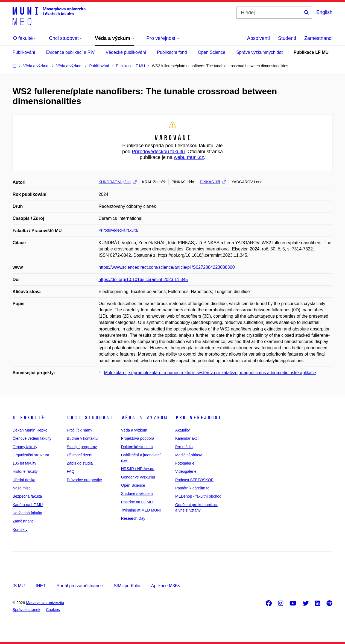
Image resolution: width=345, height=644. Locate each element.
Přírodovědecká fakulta (118, 230)
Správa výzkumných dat (259, 52)
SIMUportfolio (127, 586)
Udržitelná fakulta (27, 513)
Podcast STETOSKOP (194, 480)
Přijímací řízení (79, 455)
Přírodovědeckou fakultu (158, 152)
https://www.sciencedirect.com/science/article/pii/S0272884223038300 (167, 267)
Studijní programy (82, 447)
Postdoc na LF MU (137, 502)
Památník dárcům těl (193, 488)
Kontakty (20, 530)
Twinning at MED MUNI (141, 510)
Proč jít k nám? (79, 430)
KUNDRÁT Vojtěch (118, 182)
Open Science (212, 52)
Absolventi (258, 38)
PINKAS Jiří (213, 182)
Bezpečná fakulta (27, 496)
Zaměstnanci (318, 38)
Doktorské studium (137, 447)
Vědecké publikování (126, 52)
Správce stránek (26, 610)
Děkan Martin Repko (30, 430)
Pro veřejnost (198, 418)
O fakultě (29, 418)
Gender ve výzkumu (138, 477)
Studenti (287, 38)
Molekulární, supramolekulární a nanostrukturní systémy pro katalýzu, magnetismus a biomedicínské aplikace (210, 373)
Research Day (133, 518)
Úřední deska (24, 480)
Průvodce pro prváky (84, 480)
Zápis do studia (80, 463)
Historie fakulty (25, 471)
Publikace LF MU (311, 52)
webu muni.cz (189, 157)
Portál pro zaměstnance (80, 586)
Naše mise (22, 488)
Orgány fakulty (25, 447)
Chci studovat (90, 418)
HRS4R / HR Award (138, 469)
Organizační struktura (31, 455)
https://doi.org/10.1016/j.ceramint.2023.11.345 (143, 280)
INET (40, 586)
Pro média (184, 447)
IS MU (19, 586)
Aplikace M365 (166, 586)
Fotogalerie (185, 463)
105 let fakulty (24, 463)
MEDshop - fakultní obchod (198, 496)
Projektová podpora (138, 438)
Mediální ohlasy (188, 455)
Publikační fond (172, 52)
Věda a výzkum (144, 418)
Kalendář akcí (187, 438)
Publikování (24, 52)
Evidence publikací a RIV (71, 52)
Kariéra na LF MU (28, 505)
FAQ (71, 471)
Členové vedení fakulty (32, 438)
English (324, 12)
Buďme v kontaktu (82, 438)
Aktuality (182, 430)
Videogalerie (186, 471)
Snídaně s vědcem (137, 494)
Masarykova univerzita (45, 603)
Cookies (53, 610)
